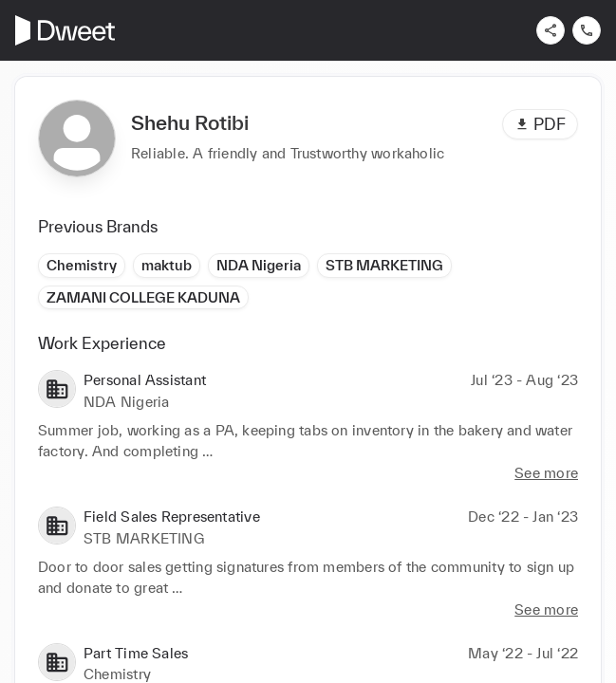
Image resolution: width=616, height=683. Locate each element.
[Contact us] (587, 30)
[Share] (551, 30)
